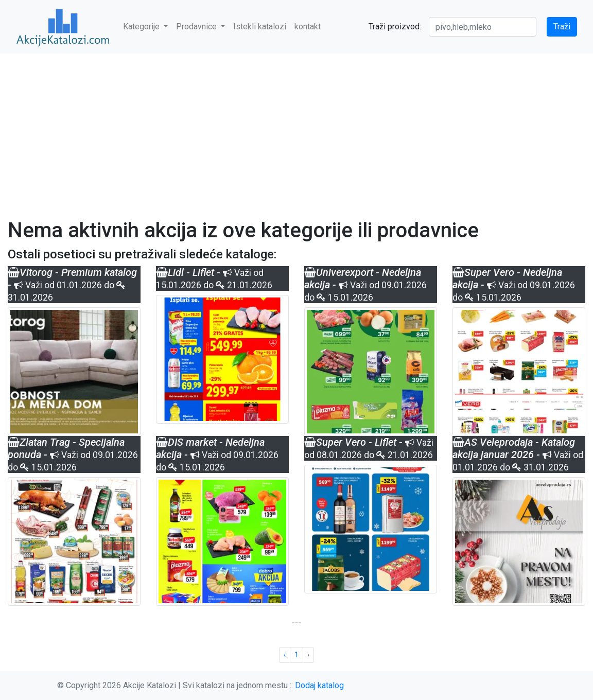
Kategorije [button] (142, 27)
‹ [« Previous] (285, 655)
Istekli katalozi (260, 27)
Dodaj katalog (319, 685)
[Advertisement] (296, 130)
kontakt (308, 27)
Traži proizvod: (395, 27)
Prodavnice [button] (197, 27)
